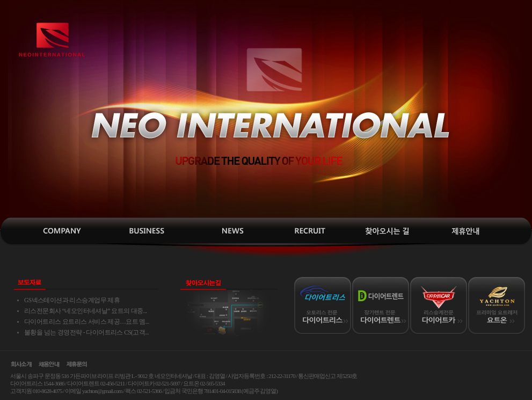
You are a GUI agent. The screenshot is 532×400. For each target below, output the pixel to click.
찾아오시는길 (385, 231)
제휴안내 (466, 231)
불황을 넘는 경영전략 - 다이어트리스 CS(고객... (86, 333)
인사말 (63, 231)
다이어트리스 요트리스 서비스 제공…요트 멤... (87, 322)
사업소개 (144, 231)
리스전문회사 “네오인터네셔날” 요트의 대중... (86, 311)
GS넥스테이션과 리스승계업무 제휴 (72, 300)
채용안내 (305, 231)
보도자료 (224, 231)
